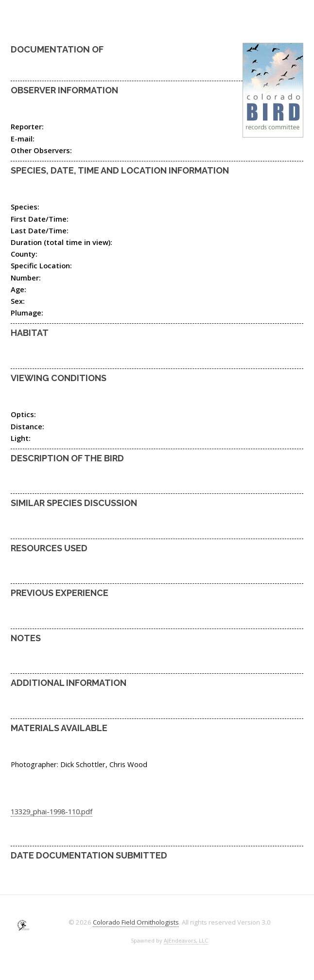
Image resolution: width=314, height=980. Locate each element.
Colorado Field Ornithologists (136, 922)
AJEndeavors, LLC (186, 940)
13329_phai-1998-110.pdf (52, 811)
